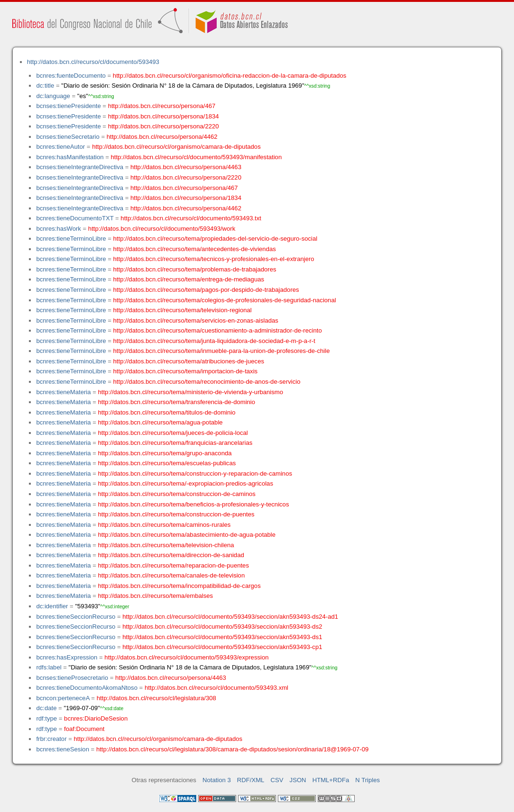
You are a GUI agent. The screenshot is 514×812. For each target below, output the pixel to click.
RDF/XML (251, 780)
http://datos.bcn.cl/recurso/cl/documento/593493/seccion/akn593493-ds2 (222, 627)
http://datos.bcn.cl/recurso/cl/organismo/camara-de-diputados (176, 147)
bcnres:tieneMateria (63, 392)
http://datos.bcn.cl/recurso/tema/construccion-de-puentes (176, 514)
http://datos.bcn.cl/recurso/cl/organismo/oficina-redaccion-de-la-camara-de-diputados (230, 76)
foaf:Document (84, 729)
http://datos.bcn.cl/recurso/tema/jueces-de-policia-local (173, 433)
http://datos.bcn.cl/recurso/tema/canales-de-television (172, 575)
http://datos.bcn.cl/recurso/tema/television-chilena (166, 545)
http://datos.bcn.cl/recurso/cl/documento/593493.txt (191, 218)
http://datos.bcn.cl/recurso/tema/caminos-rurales (165, 525)
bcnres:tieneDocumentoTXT (75, 218)
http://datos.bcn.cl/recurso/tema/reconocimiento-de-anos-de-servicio (207, 382)
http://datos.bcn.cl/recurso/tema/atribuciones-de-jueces (189, 361)
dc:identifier (52, 606)
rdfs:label (49, 667)
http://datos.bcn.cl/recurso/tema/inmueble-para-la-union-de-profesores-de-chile (222, 351)
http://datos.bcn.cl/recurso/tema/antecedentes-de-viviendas (195, 249)
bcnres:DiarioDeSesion (96, 718)
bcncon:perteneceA (63, 698)
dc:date (46, 708)
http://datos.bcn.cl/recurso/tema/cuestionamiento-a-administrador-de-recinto (218, 330)
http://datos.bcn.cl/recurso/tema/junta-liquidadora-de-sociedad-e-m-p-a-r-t (214, 341)
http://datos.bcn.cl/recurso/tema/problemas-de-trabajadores (195, 269)
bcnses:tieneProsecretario (72, 678)
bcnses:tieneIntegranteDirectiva (80, 167)
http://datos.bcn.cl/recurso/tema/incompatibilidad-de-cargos (179, 586)
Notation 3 (217, 780)
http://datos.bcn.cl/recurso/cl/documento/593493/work (162, 229)
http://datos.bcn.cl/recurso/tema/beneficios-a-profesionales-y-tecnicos (194, 504)
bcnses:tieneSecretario (68, 137)
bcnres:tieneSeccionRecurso (76, 617)
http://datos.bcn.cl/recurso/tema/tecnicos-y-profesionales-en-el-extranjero (214, 259)
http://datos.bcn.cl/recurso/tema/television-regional (183, 310)
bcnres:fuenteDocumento (71, 76)
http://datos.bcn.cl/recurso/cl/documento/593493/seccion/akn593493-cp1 (222, 647)
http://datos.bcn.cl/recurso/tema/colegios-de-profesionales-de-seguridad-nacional (225, 300)
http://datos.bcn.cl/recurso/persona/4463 (186, 167)
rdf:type (46, 718)
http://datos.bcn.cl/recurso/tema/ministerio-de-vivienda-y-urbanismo (191, 392)
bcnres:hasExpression (67, 657)
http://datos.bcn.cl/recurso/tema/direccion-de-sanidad (171, 555)
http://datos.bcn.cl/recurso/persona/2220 (164, 126)
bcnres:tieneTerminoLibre (71, 239)
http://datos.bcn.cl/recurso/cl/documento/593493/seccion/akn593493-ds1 (222, 637)
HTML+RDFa (331, 780)
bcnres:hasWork (58, 229)
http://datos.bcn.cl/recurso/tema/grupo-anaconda (165, 453)
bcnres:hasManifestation (70, 157)
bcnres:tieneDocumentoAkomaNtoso (87, 688)
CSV (277, 780)
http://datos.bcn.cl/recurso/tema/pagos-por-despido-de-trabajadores (206, 290)
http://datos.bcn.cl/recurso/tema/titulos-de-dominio (167, 412)
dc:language (53, 96)
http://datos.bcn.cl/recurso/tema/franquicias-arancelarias (175, 443)
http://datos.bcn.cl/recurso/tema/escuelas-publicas (167, 463)
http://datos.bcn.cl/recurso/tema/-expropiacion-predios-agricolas (186, 483)
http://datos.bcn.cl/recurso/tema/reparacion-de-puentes (174, 565)
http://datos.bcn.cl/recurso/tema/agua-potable (161, 422)
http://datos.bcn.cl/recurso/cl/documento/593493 (93, 62)
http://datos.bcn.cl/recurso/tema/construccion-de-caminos (177, 494)
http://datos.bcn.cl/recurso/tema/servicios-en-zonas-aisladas (196, 320)
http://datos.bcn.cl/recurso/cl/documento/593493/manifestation (196, 157)
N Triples (367, 780)
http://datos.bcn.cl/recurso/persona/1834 (164, 116)
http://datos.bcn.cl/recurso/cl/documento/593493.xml (216, 688)
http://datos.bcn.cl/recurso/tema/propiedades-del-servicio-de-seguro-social (216, 239)
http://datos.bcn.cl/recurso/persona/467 (162, 106)
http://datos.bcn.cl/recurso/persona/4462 (162, 137)
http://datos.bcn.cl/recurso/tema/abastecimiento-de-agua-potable (187, 535)
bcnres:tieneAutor (60, 147)
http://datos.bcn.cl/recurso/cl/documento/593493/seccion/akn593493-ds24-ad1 (230, 617)
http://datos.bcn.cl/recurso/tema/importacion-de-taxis (186, 371)
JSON (298, 780)
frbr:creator (51, 739)
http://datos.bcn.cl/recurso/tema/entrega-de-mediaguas (189, 279)
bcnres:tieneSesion (63, 749)
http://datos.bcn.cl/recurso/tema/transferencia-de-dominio (177, 402)
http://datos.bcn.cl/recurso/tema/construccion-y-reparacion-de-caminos (195, 474)
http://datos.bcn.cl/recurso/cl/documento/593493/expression (186, 657)
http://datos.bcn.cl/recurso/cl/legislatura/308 (156, 698)
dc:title (45, 86)
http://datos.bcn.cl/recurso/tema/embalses (156, 596)
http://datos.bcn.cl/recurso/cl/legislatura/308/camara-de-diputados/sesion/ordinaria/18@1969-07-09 (232, 749)
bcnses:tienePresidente (68, 106)
